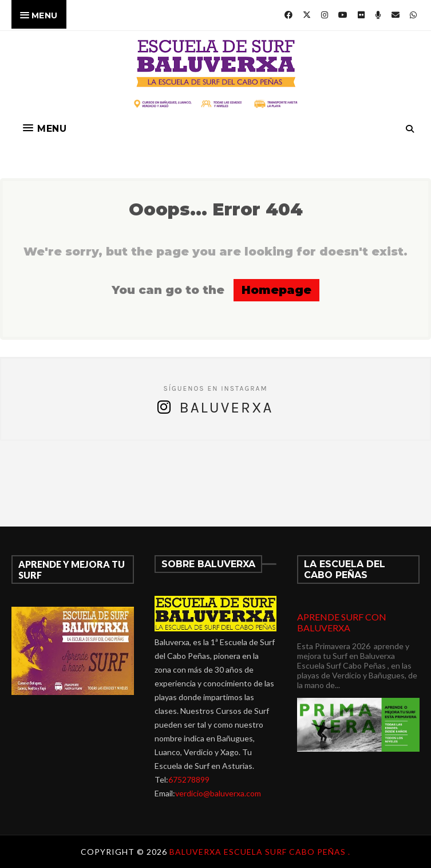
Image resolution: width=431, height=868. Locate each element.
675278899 (189, 779)
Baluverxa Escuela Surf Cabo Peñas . (260, 852)
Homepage (276, 290)
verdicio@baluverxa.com (218, 793)
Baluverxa (226, 408)
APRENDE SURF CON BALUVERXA (342, 622)
